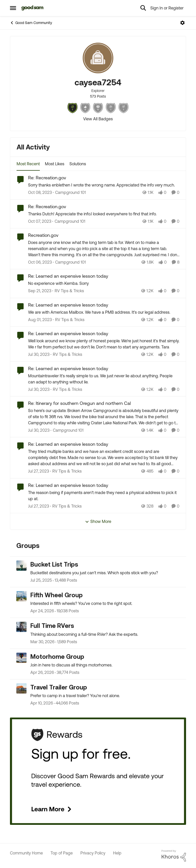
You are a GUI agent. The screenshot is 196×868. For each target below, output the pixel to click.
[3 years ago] (40, 320)
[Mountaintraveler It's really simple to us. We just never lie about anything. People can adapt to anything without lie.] (104, 379)
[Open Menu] (182, 23)
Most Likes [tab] (55, 164)
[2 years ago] (40, 193)
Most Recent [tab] (28, 164)
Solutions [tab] (78, 164)
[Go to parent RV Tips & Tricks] (68, 291)
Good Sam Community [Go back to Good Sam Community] (31, 23)
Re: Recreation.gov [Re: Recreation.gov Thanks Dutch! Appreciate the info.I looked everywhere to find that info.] (47, 207)
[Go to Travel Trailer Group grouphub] (21, 688)
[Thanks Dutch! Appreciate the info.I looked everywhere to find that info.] (104, 214)
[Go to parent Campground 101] (69, 193)
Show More (98, 521)
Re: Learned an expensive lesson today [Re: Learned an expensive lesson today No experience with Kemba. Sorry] (68, 276)
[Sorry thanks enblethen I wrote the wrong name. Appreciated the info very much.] (104, 185)
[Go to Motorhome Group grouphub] (21, 658)
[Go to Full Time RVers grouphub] (21, 627)
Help (117, 853)
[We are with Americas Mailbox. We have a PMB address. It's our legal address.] (104, 312)
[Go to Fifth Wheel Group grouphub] (21, 596)
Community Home (26, 853)
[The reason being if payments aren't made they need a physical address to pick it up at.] (104, 496)
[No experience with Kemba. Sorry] (104, 284)
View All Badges (98, 119)
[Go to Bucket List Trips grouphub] (21, 566)
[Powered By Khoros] (174, 856)
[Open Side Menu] (13, 8)
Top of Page (62, 853)
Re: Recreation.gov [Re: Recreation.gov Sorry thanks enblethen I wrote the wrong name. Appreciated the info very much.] (47, 178)
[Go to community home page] (33, 8)
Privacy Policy (93, 853)
